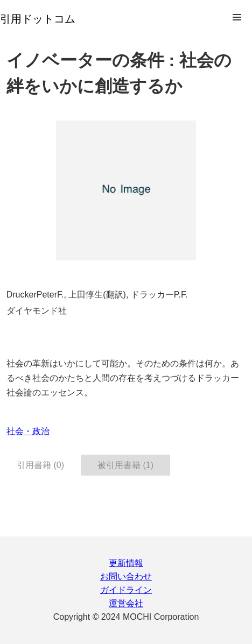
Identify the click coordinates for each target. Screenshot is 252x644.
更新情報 (126, 563)
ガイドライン (126, 590)
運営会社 (126, 603)
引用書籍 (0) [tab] (40, 465)
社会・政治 (28, 431)
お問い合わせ (126, 576)
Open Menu (237, 17)
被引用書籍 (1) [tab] (125, 465)
